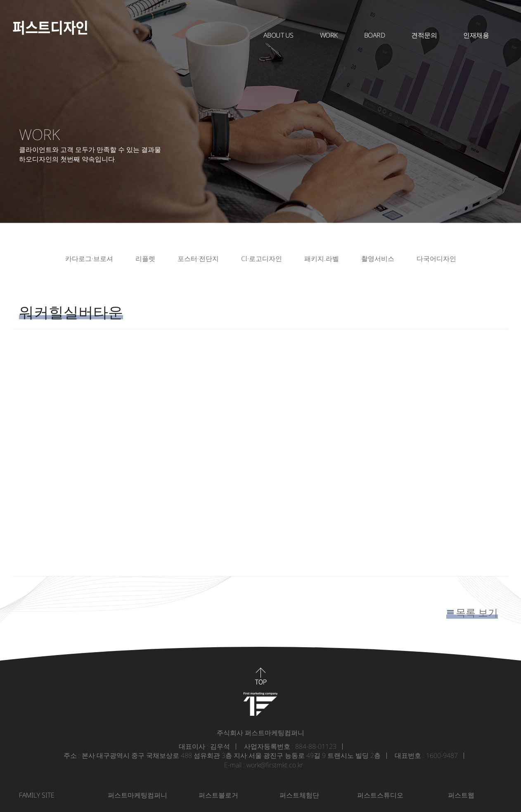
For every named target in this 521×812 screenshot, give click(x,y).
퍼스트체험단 (299, 795)
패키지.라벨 (322, 259)
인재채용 (476, 35)
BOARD (375, 35)
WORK (329, 35)
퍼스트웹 (461, 795)
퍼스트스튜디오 (380, 795)
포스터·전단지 (198, 259)
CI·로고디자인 (262, 259)
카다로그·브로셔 (89, 259)
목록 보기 (477, 612)
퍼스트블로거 (218, 795)
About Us (278, 35)
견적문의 (424, 35)
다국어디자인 (436, 259)
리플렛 (145, 259)
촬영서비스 (378, 259)
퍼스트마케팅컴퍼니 (137, 795)
